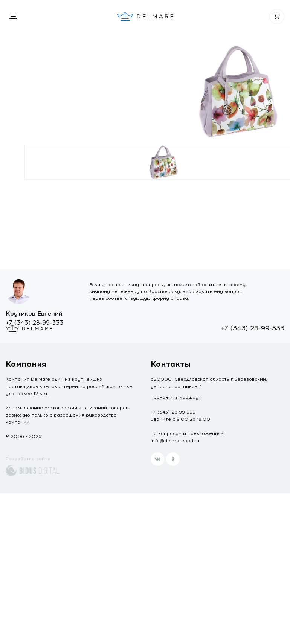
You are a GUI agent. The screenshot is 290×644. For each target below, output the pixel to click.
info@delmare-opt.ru (175, 441)
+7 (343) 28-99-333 (34, 323)
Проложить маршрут (176, 397)
